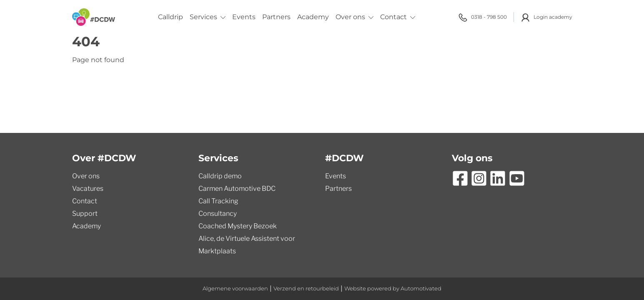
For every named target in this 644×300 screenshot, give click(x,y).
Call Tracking (218, 201)
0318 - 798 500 (482, 17)
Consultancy (218, 214)
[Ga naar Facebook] (460, 178)
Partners (276, 17)
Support (85, 214)
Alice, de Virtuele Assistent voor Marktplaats (247, 245)
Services (208, 17)
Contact (398, 17)
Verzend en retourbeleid (306, 289)
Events (244, 17)
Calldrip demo (220, 176)
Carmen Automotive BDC (237, 189)
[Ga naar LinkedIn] (498, 178)
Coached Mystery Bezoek (238, 226)
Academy (313, 17)
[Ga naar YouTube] (517, 178)
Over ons (355, 17)
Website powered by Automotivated (393, 289)
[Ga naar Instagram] (479, 178)
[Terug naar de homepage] (94, 17)
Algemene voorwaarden (235, 289)
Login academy (546, 17)
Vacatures (88, 189)
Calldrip (170, 17)
